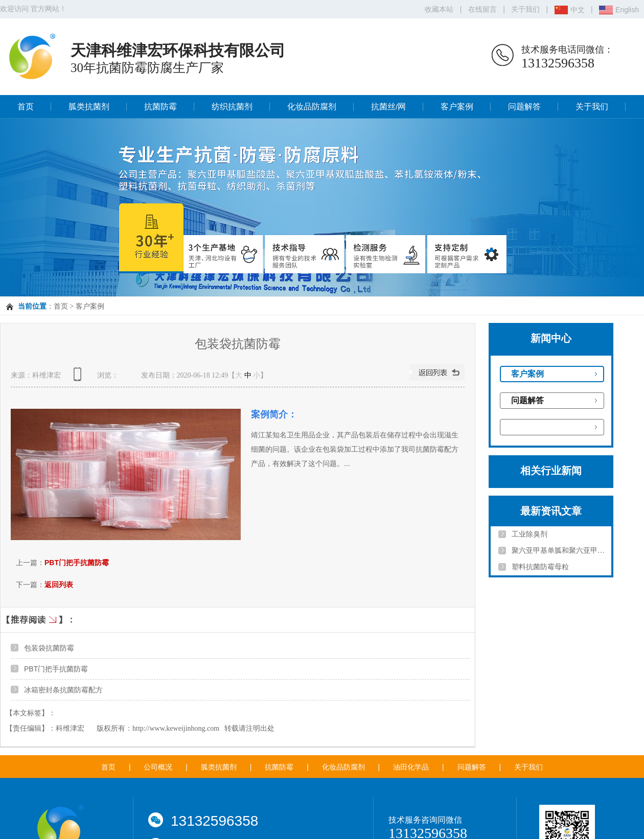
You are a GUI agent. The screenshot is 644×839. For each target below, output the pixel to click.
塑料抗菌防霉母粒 (540, 567)
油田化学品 (411, 767)
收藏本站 (439, 9)
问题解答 (524, 107)
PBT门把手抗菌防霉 (77, 563)
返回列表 (59, 585)
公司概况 (158, 767)
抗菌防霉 (160, 107)
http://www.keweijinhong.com (176, 728)
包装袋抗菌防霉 (49, 648)
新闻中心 (551, 338)
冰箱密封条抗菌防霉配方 (63, 690)
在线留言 (482, 9)
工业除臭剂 (530, 534)
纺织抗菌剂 (232, 107)
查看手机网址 (79, 378)
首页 (26, 107)
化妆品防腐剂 (312, 107)
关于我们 (525, 9)
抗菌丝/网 (388, 107)
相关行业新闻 (551, 471)
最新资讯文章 (551, 511)
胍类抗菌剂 (89, 107)
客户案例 (457, 107)
